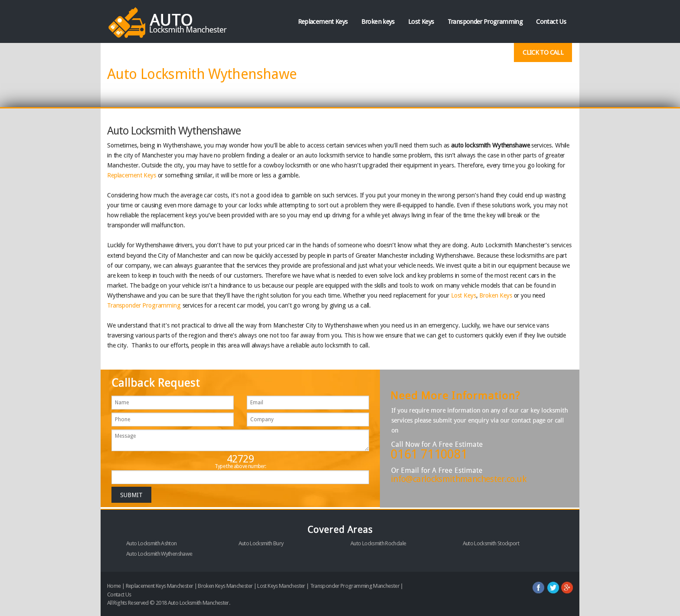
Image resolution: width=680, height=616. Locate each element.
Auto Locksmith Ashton (152, 543)
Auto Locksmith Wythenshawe (159, 554)
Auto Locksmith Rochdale (378, 543)
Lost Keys (421, 22)
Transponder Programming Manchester (355, 586)
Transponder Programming (485, 22)
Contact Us (551, 22)
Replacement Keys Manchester (160, 586)
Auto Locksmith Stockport (491, 543)
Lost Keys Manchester (281, 586)
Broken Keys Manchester (225, 586)
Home (114, 586)
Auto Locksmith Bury (261, 543)
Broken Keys (495, 295)
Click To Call (543, 52)
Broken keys (378, 22)
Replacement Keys (323, 22)
